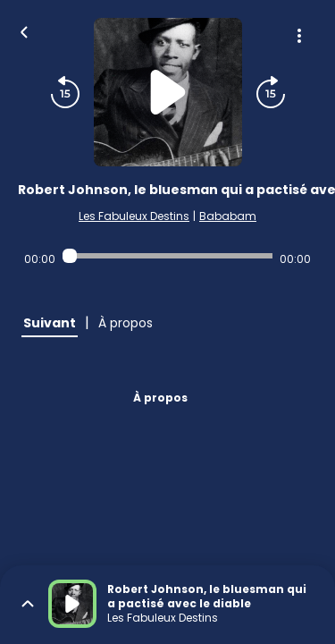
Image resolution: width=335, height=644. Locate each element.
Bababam (228, 216)
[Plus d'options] (299, 36)
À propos (160, 398)
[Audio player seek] (167, 256)
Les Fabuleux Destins (134, 216)
